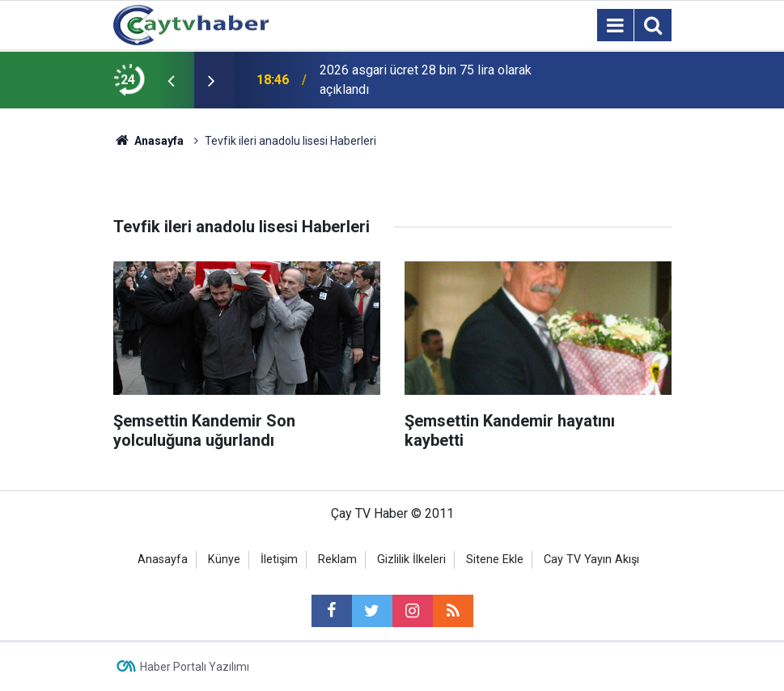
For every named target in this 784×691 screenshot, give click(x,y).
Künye (224, 560)
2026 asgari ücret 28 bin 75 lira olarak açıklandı (426, 80)
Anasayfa (163, 560)
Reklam (337, 560)
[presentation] (172, 80)
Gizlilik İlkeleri (411, 560)
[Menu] (616, 26)
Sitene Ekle (495, 560)
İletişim (279, 560)
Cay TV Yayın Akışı (591, 560)
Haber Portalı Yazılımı (195, 667)
